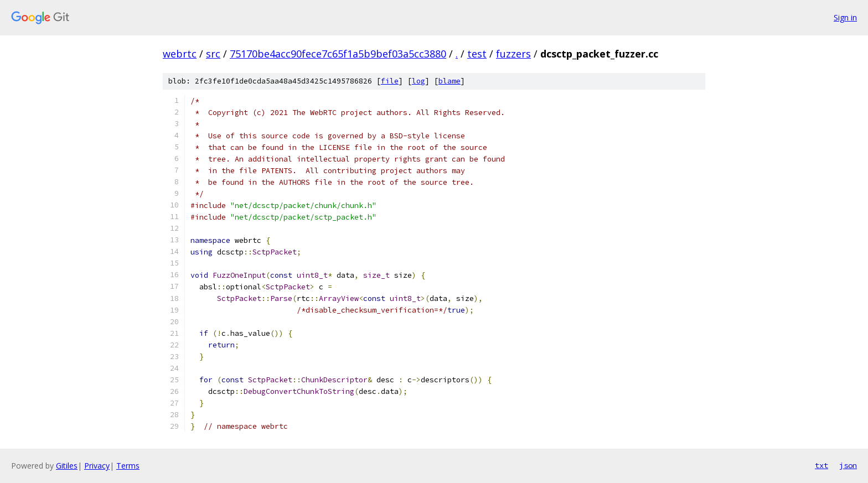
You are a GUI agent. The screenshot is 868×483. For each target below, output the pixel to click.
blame (449, 81)
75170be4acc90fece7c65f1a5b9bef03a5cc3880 (338, 54)
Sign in (845, 17)
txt (821, 465)
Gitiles (67, 466)
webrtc (180, 54)
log (418, 81)
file (390, 81)
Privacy (97, 466)
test (477, 54)
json (848, 465)
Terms (128, 466)
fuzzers (513, 54)
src (213, 54)
